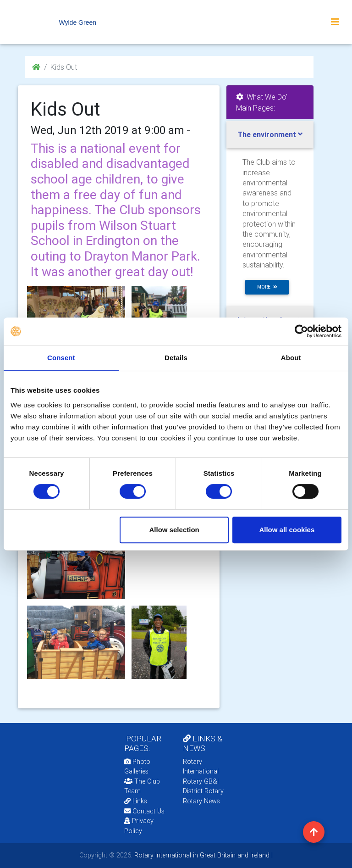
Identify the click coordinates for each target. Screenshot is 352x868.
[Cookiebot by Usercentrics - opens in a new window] (301, 331)
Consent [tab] (61, 358)
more (267, 287)
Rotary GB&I (201, 781)
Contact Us (144, 811)
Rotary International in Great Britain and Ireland (201, 855)
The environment (267, 134)
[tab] (270, 135)
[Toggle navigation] (335, 22)
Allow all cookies (287, 530)
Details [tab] (176, 358)
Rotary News (201, 801)
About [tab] (291, 358)
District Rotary (203, 791)
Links (136, 801)
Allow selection (174, 530)
